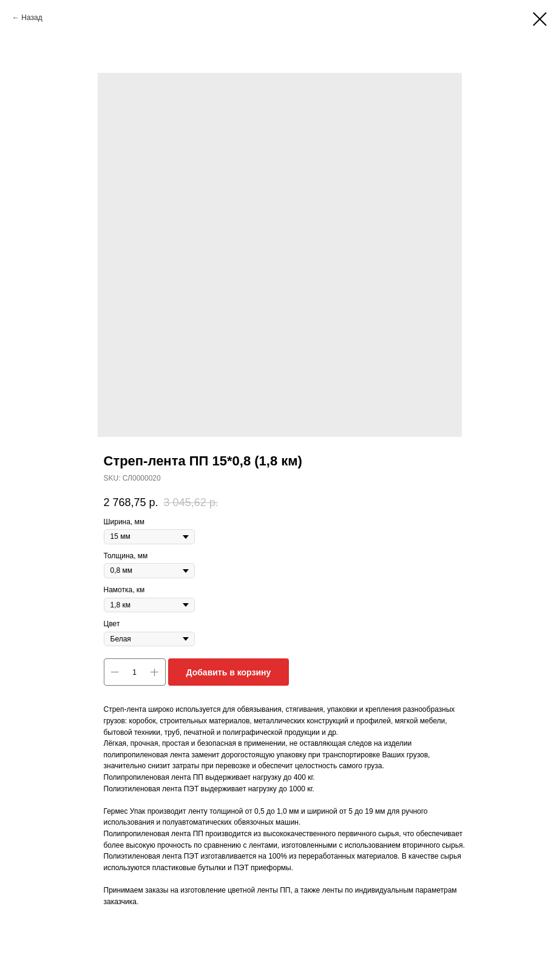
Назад (32, 18)
